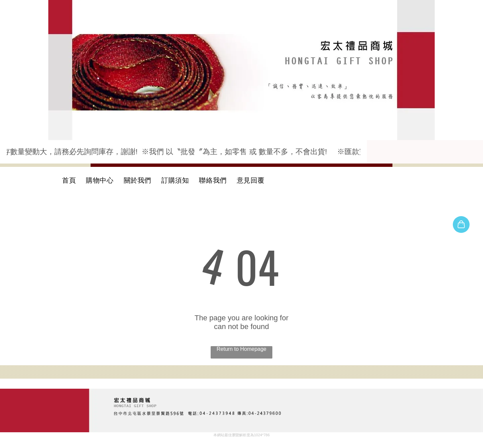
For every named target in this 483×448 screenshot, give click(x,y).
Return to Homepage (242, 349)
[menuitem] (69, 180)
